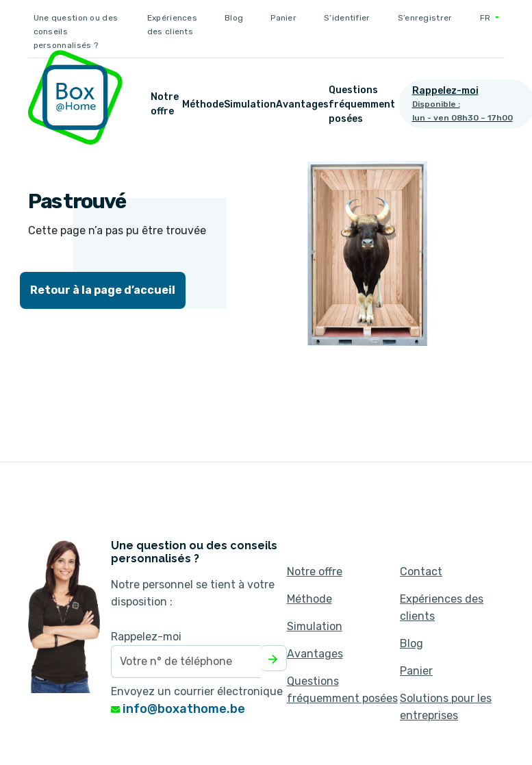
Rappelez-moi (146, 637)
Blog (234, 18)
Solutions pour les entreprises (446, 707)
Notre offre (165, 104)
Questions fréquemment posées (362, 104)
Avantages (302, 104)
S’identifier (347, 18)
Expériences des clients (172, 25)
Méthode (203, 104)
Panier (283, 18)
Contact (421, 572)
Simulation (250, 104)
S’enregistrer (425, 18)
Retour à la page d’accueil (103, 290)
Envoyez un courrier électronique (197, 691)
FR (486, 18)
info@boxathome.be (178, 709)
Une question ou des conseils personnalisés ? (76, 32)
